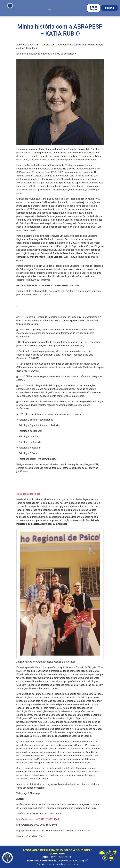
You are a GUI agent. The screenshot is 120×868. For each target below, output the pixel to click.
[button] (50, 9)
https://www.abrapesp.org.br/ (71, 861)
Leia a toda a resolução (28, 494)
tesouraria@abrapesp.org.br (62, 864)
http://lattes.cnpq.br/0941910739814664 (38, 819)
